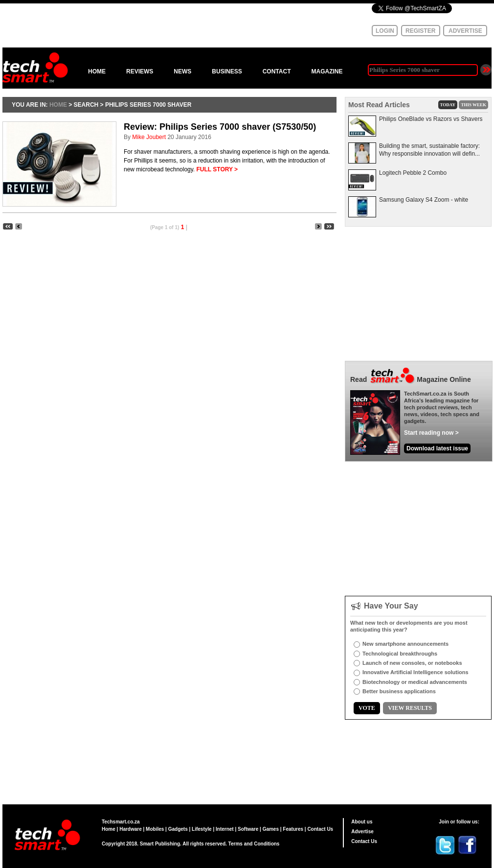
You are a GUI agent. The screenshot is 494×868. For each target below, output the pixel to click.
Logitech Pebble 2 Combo (413, 173)
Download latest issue (437, 448)
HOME (97, 71)
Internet (225, 829)
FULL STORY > (217, 169)
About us (362, 822)
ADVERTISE (465, 31)
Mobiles (155, 829)
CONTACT (277, 71)
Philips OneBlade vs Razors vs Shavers (431, 119)
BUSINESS (227, 71)
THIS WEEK (473, 105)
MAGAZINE (327, 71)
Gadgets (178, 829)
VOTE (367, 708)
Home (109, 829)
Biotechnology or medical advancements (415, 682)
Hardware (131, 829)
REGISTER (420, 31)
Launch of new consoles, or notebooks (412, 663)
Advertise (362, 832)
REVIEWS (140, 71)
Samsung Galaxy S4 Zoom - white (424, 200)
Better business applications (399, 691)
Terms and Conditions (254, 844)
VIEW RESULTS (410, 708)
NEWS (182, 71)
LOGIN (385, 31)
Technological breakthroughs (400, 654)
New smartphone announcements (405, 644)
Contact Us (320, 829)
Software (248, 829)
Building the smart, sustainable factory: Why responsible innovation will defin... (429, 150)
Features (293, 829)
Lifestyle (202, 829)
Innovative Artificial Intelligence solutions (415, 672)
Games (271, 829)
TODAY (448, 105)
